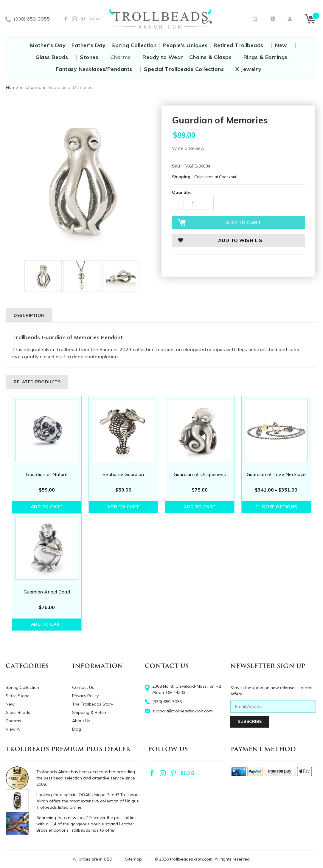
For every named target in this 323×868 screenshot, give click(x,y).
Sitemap (133, 859)
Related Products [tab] (37, 382)
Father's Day (88, 45)
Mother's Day (48, 45)
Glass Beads (55, 57)
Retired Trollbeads (241, 45)
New (284, 45)
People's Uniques (185, 45)
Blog (77, 729)
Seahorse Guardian (123, 474)
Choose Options (276, 507)
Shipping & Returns (91, 712)
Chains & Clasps (213, 57)
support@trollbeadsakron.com (183, 711)
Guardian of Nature (47, 474)
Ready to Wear (163, 57)
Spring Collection (134, 45)
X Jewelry (251, 69)
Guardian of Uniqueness (200, 474)
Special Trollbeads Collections (187, 69)
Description (29, 315)
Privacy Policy (85, 696)
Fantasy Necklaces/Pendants (97, 69)
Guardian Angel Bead (47, 592)
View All (14, 729)
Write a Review (188, 148)
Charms (123, 57)
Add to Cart (47, 507)
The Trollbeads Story (93, 704)
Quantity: (182, 192)
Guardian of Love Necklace (276, 474)
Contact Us (83, 687)
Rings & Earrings (265, 57)
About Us (81, 721)
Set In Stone (18, 696)
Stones (92, 57)
